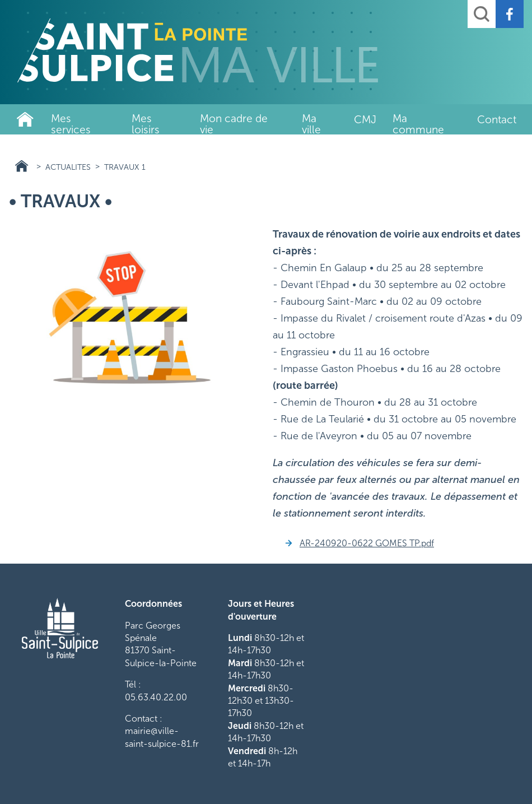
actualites (68, 167)
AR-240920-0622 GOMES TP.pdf (367, 543)
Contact (497, 120)
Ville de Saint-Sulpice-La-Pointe (25, 119)
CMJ (365, 120)
